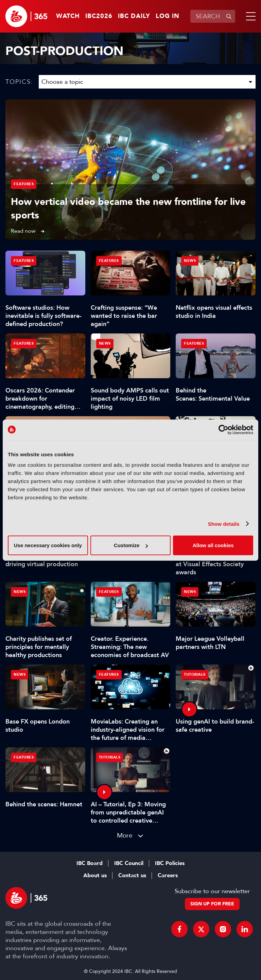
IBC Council (129, 863)
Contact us (132, 876)
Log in (168, 16)
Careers (168, 876)
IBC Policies (170, 863)
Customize (131, 545)
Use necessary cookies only (48, 545)
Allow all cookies (213, 545)
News (190, 261)
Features (24, 184)
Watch (68, 16)
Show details (224, 524)
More (125, 835)
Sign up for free (212, 904)
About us (95, 876)
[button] (249, 16)
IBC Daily (134, 16)
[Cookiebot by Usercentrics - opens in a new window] (223, 429)
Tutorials (195, 675)
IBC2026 (99, 16)
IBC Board (90, 863)
